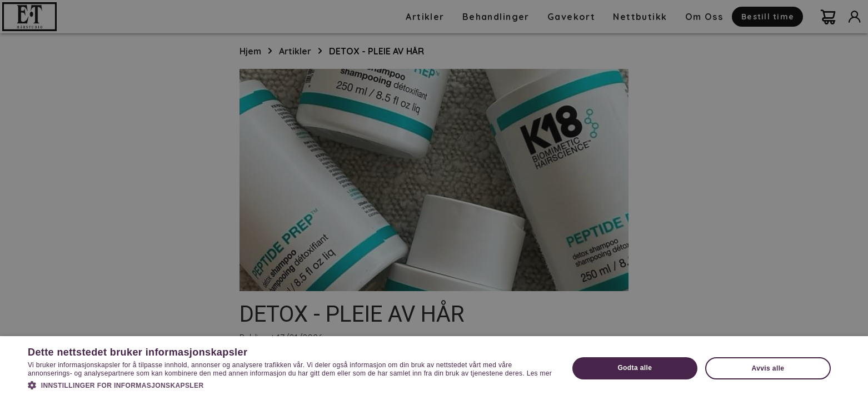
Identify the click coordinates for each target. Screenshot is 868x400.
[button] (290, 384)
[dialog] (434, 200)
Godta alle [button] (635, 368)
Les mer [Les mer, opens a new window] (539, 373)
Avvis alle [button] (768, 368)
